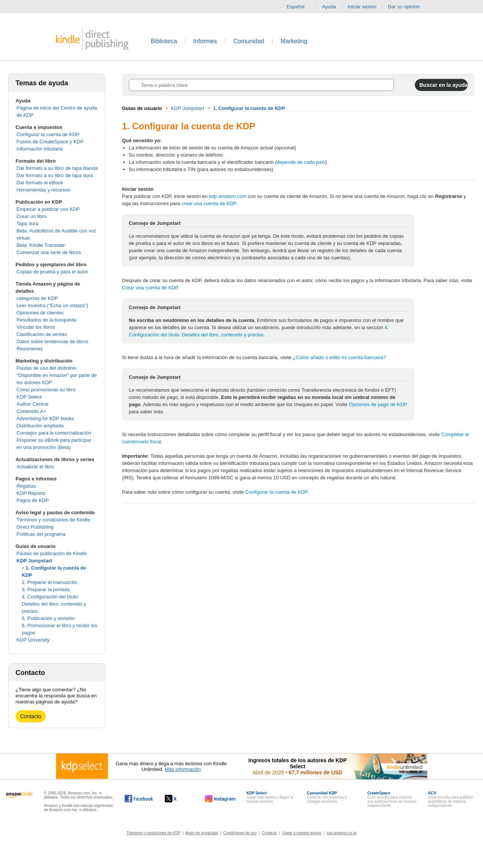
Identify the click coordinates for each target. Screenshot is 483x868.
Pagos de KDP (33, 500)
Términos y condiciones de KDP (153, 833)
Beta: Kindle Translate (41, 245)
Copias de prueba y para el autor (52, 272)
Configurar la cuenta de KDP (48, 134)
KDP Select (29, 397)
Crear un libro (32, 216)
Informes (205, 41)
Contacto (31, 716)
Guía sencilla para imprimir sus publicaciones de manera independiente (392, 799)
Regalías (26, 486)
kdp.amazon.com (228, 196)
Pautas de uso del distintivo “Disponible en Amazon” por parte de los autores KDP (57, 375)
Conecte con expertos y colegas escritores (327, 797)
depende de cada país (301, 162)
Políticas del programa (41, 534)
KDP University (33, 640)
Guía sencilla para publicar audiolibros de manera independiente (450, 799)
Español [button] (299, 7)
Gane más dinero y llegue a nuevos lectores (270, 797)
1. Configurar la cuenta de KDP (249, 108)
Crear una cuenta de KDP (150, 288)
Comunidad (249, 41)
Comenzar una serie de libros (49, 252)
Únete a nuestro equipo (302, 833)
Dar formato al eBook (40, 183)
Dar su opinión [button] (407, 7)
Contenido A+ (31, 411)
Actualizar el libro (35, 467)
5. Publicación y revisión (48, 618)
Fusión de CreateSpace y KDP (50, 142)
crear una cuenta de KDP (209, 203)
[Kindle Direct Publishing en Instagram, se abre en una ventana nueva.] (220, 799)
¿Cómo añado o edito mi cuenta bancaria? (339, 357)
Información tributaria (40, 149)
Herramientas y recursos (44, 190)
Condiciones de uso (240, 833)
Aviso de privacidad (202, 833)
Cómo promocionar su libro (46, 390)
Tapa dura (28, 224)
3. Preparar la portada (46, 589)
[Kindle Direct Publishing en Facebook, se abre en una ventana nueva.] (139, 799)
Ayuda (329, 7)
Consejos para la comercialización (54, 433)
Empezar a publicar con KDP (48, 209)
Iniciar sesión (362, 7)
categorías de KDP (37, 298)
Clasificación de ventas (42, 334)
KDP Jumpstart (34, 561)
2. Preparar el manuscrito (50, 582)
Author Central (33, 404)
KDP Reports (31, 493)
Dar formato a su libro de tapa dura (55, 175)
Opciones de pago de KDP (378, 404)
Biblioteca (164, 41)
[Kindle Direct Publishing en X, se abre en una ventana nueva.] (179, 799)
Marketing (294, 41)
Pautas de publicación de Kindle (52, 553)
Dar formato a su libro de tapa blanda (57, 168)
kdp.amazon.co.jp (342, 833)
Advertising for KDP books (45, 418)
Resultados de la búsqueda (47, 320)
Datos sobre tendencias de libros (52, 341)
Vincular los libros (36, 327)
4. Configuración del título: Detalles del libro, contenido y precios (54, 604)
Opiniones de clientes (40, 313)
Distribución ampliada (40, 426)
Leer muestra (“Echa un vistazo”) (52, 305)
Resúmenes (30, 349)
